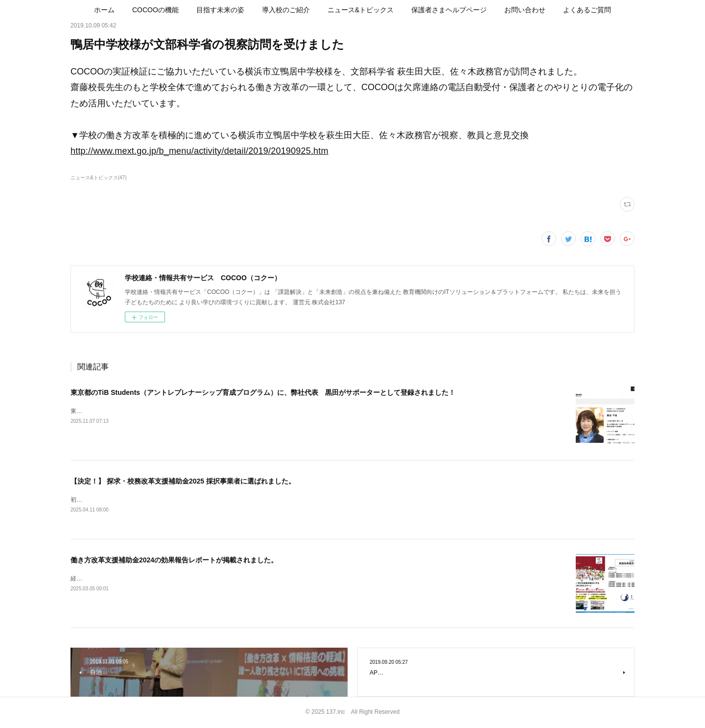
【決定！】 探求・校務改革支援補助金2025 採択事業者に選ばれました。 (183, 481)
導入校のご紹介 (286, 10)
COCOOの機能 (155, 10)
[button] (104, 10)
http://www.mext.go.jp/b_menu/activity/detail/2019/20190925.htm (200, 151)
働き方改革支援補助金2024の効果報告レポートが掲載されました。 (174, 560)
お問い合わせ (525, 10)
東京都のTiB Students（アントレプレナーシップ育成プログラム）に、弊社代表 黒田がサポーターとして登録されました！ (263, 392)
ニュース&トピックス (361, 10)
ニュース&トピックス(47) (98, 178)
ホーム (104, 10)
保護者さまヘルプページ (449, 10)
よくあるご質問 (587, 10)
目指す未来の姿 (220, 10)
